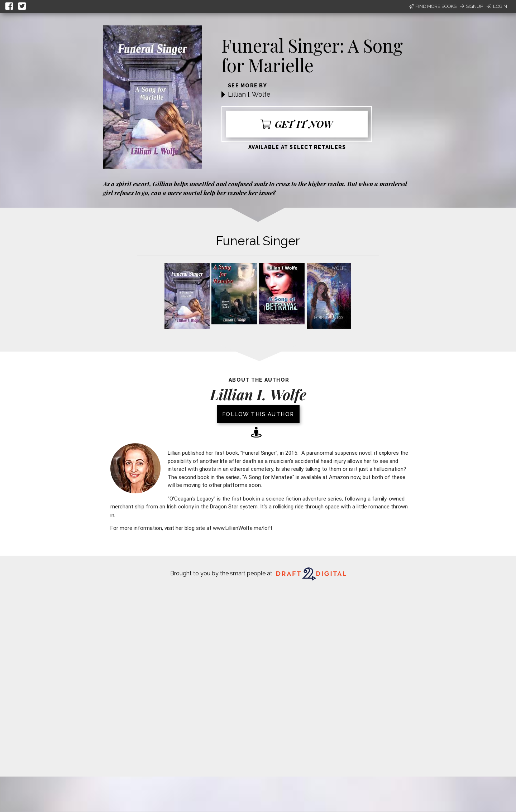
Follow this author (258, 414)
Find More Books (433, 6)
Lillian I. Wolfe (249, 94)
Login (497, 6)
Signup (472, 6)
